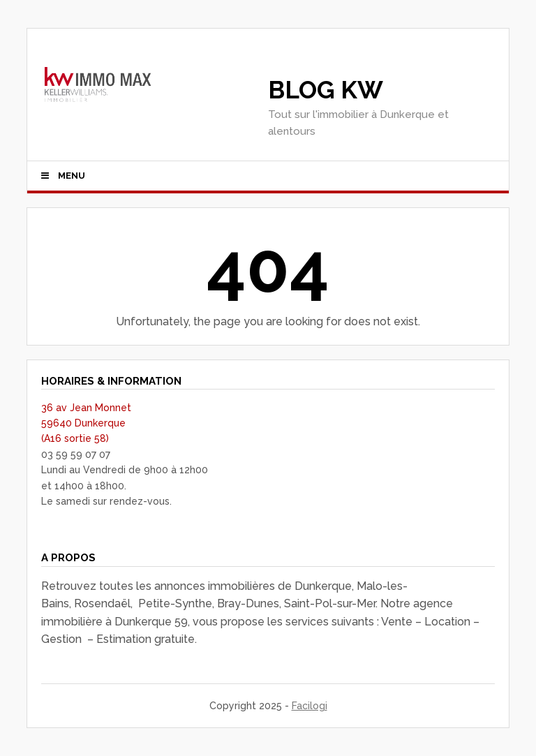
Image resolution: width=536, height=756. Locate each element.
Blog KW (326, 90)
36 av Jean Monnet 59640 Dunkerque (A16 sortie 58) (86, 423)
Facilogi (310, 706)
